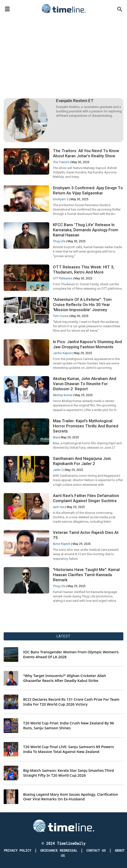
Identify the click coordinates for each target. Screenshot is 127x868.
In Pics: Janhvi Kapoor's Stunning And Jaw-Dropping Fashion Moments (87, 344)
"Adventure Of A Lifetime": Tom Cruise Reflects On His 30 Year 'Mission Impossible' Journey (82, 305)
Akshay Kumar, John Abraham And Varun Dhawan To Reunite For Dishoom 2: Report (85, 384)
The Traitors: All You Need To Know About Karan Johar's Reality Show (86, 153)
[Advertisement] (63, 52)
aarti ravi (59, 507)
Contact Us (96, 851)
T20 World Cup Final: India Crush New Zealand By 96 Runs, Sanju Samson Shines (68, 725)
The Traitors (61, 162)
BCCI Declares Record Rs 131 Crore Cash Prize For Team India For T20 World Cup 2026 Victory (71, 702)
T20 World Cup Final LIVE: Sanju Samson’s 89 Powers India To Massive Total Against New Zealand (68, 749)
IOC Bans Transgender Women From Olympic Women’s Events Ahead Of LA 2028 (71, 654)
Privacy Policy (18, 851)
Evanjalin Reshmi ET (75, 101)
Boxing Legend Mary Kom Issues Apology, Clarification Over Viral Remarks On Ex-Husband (71, 797)
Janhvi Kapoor (62, 353)
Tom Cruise (61, 316)
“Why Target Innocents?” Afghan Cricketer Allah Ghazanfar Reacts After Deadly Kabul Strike (65, 678)
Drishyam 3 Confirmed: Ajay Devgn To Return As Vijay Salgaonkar (88, 190)
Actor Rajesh (62, 544)
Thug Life (59, 241)
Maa (56, 437)
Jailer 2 (58, 470)
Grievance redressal (59, 851)
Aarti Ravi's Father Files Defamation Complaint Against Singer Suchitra (86, 498)
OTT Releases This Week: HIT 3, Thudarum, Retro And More (84, 270)
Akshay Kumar (63, 395)
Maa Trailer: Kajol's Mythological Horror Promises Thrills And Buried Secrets (86, 426)
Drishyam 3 (61, 199)
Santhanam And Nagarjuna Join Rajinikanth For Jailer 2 (82, 461)
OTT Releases (63, 278)
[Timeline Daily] (64, 826)
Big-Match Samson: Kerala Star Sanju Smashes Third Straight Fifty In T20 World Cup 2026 (68, 773)
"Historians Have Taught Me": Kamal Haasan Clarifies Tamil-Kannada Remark (86, 575)
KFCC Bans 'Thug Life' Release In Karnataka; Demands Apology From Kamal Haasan (86, 230)
